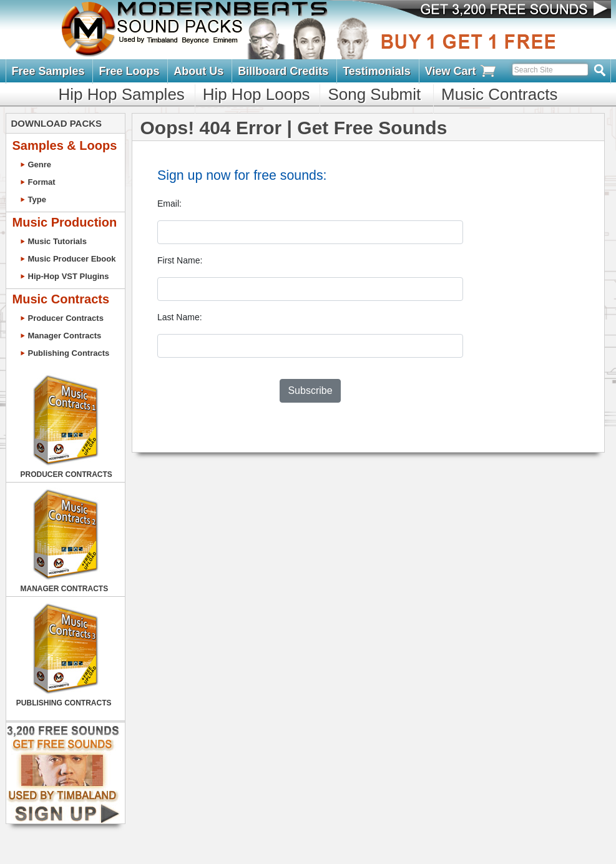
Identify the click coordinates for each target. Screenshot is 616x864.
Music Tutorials (57, 241)
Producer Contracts (66, 318)
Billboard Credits (283, 71)
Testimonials (377, 71)
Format (42, 182)
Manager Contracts (65, 336)
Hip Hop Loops (257, 94)
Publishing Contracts (69, 353)
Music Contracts (499, 94)
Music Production (65, 222)
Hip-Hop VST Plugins (69, 276)
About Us (198, 71)
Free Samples (48, 71)
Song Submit (374, 94)
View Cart (461, 71)
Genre (40, 164)
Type (37, 199)
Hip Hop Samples (122, 94)
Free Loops (129, 71)
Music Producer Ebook (72, 259)
